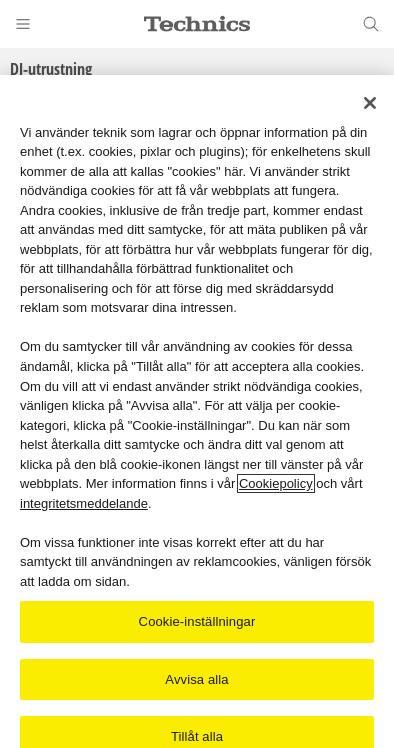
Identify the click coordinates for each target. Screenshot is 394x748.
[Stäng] (370, 103)
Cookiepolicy (276, 483)
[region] (197, 411)
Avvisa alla (196, 679)
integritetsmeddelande (84, 503)
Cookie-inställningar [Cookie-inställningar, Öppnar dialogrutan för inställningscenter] (197, 621)
